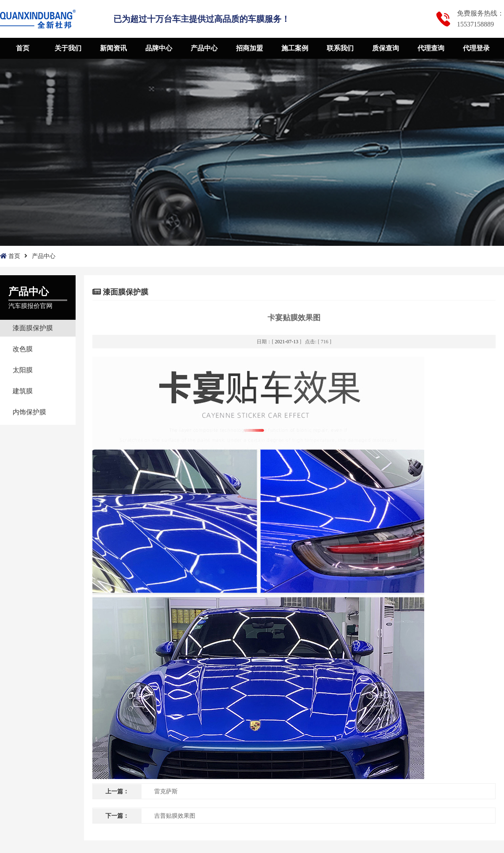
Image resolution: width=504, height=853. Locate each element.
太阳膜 (23, 370)
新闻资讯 (113, 48)
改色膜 (23, 349)
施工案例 (295, 48)
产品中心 (204, 48)
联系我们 (340, 48)
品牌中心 (159, 48)
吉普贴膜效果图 (175, 816)
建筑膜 (23, 391)
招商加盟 (249, 48)
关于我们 (68, 48)
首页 (23, 48)
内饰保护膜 (29, 412)
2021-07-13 (286, 342)
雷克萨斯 (166, 791)
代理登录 (476, 48)
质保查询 (386, 48)
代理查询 (431, 48)
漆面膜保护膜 (33, 328)
